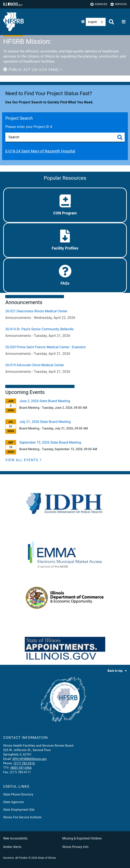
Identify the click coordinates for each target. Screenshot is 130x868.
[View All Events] (23, 460)
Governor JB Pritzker (15, 858)
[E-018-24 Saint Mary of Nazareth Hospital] (65, 151)
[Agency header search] (111, 22)
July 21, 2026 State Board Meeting (45, 422)
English (93, 22)
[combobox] (96, 22)
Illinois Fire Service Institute (22, 817)
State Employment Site (19, 810)
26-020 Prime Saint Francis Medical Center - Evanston (46, 347)
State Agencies (14, 802)
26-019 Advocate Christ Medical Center (35, 365)
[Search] (65, 137)
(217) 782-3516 (24, 763)
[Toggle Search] (120, 137)
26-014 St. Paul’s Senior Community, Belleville (39, 329)
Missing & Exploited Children (82, 838)
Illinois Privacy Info (75, 847)
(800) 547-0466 (21, 768)
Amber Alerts (12, 847)
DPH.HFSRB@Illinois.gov (30, 759)
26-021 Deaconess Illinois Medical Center (36, 311)
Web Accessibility (15, 838)
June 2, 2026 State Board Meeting (45, 401)
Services (119, 4)
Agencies (99, 4)
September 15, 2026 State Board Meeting (50, 442)
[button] (33, 70)
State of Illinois (47, 858)
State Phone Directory (18, 794)
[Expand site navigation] (124, 22)
